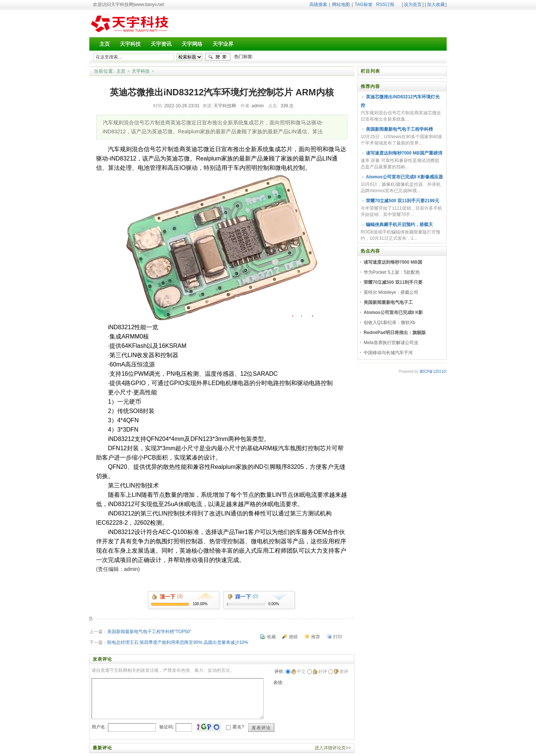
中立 (298, 671)
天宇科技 (141, 71)
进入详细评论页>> (333, 748)
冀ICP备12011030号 (436, 371)
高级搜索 (318, 4)
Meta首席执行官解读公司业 (391, 343)
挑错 (293, 637)
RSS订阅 (385, 4)
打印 (338, 637)
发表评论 (261, 728)
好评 (320, 671)
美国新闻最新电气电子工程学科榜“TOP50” (149, 632)
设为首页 (413, 4)
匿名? (238, 727)
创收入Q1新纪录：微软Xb (390, 323)
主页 (121, 71)
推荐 (316, 637)
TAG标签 (364, 4)
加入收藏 (436, 4)
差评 (341, 671)
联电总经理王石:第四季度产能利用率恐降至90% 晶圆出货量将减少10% (178, 642)
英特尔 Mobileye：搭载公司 (391, 292)
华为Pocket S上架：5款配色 (392, 272)
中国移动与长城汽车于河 (388, 353)
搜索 (218, 57)
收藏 (271, 637)
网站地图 (341, 4)
